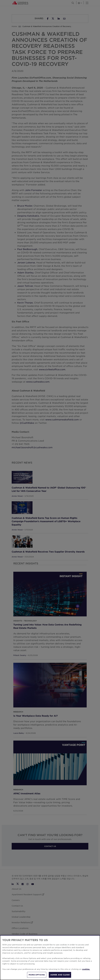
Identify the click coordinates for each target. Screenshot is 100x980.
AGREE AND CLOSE (60, 975)
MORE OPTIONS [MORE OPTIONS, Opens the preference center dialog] (37, 975)
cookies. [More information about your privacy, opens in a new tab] (86, 969)
